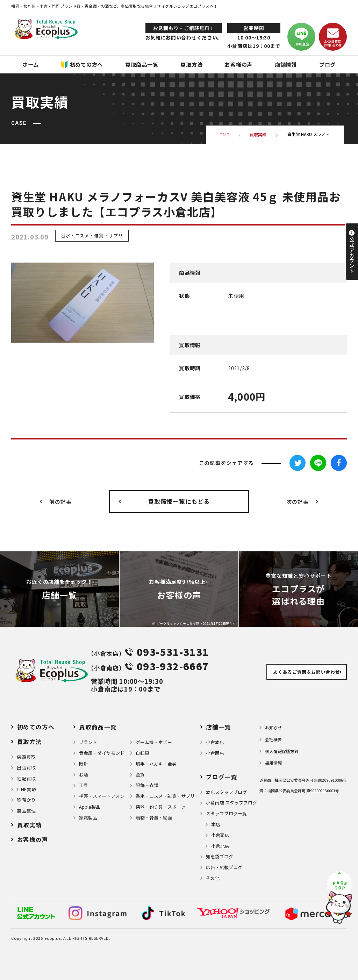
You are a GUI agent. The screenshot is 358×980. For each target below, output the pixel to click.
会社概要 (273, 739)
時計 (84, 764)
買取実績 (30, 825)
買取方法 (30, 742)
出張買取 (26, 768)
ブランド (88, 742)
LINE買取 (27, 789)
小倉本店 (215, 742)
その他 (213, 878)
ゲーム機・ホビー (154, 742)
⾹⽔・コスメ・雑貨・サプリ (165, 796)
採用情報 (273, 763)
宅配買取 (26, 778)
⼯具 (84, 785)
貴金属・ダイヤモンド (102, 753)
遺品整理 (26, 811)
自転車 (142, 753)
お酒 (84, 775)
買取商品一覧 (98, 727)
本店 (216, 824)
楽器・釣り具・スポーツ (161, 807)
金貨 (140, 775)
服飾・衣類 (147, 785)
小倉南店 (215, 753)
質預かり (26, 800)
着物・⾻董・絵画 (154, 818)
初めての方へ (36, 727)
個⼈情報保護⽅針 (282, 751)
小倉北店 (220, 846)
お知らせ (273, 727)
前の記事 (60, 502)
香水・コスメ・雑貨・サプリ (92, 236)
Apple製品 (90, 807)
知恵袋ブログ (220, 856)
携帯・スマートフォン (102, 796)
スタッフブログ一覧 (226, 813)
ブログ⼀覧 (221, 777)
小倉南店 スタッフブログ (231, 803)
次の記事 (298, 502)
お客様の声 (33, 839)
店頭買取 (26, 757)
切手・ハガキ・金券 (156, 764)
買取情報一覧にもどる (179, 501)
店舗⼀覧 (218, 727)
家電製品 (88, 818)
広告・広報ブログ (224, 867)
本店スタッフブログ (226, 792)
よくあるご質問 (306, 672)
